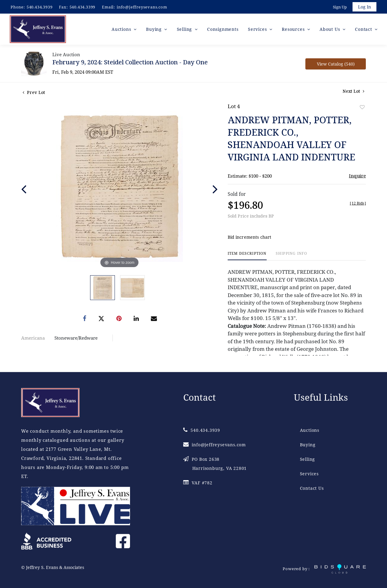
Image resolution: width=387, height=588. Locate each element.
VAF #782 (198, 483)
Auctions (310, 430)
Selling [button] (185, 30)
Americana (33, 339)
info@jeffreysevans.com (142, 7)
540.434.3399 (83, 7)
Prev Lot (34, 94)
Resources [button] (294, 30)
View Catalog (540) (336, 65)
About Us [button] (330, 30)
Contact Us (312, 488)
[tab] (247, 257)
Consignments (223, 30)
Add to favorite (362, 109)
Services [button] (258, 30)
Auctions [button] (122, 30)
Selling (308, 459)
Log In (364, 7)
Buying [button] (155, 30)
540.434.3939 (40, 7)
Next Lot (353, 93)
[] (358, 205)
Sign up (339, 7)
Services (309, 474)
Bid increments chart (250, 239)
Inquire (357, 177)
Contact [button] (364, 30)
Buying (308, 445)
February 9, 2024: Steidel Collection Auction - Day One (130, 64)
